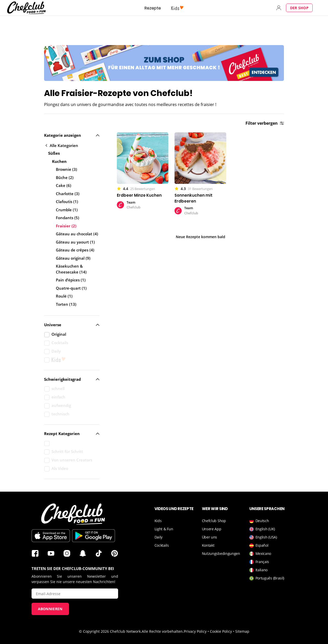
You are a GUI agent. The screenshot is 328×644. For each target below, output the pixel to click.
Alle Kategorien (62, 145)
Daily (159, 537)
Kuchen (59, 161)
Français (259, 562)
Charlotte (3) (68, 194)
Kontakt (208, 545)
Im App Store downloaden (51, 536)
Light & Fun (164, 529)
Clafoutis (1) (67, 202)
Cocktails (162, 545)
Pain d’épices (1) (71, 280)
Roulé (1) (64, 296)
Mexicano (260, 553)
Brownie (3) (66, 169)
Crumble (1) (67, 210)
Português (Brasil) (267, 578)
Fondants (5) (68, 218)
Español (259, 545)
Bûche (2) (65, 177)
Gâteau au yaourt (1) (75, 242)
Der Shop (299, 8)
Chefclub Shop (214, 521)
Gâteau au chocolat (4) (77, 234)
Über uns (210, 537)
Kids (158, 521)
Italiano (259, 570)
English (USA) (263, 537)
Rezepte (153, 8)
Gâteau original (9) (73, 258)
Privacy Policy (195, 631)
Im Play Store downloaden (94, 536)
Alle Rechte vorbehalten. (163, 631)
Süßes (54, 153)
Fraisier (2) (66, 226)
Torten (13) (66, 304)
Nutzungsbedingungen (221, 553)
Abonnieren (50, 609)
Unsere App (212, 529)
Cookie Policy (221, 631)
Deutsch (259, 521)
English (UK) (262, 529)
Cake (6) (64, 185)
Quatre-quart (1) (71, 288)
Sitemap (242, 631)
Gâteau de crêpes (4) (75, 250)
